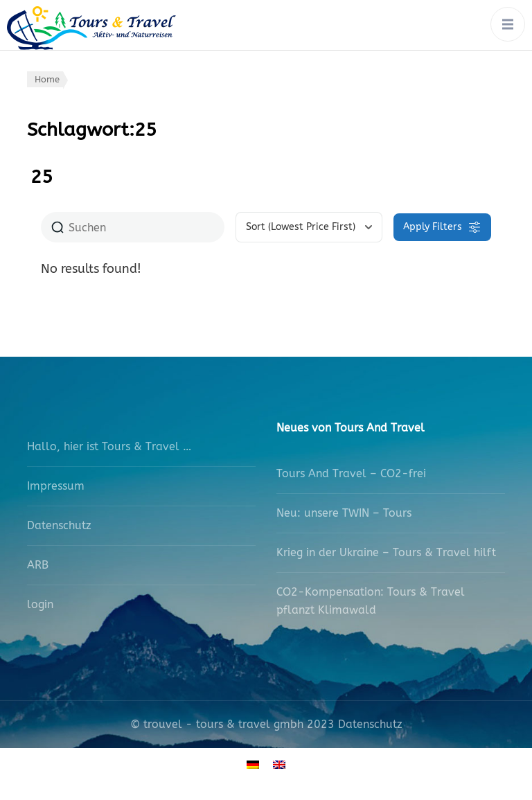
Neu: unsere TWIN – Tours (344, 513)
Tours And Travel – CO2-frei (351, 473)
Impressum (56, 486)
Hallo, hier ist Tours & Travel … (109, 446)
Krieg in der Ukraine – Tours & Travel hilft (386, 552)
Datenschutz (59, 525)
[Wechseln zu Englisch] (279, 764)
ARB (38, 565)
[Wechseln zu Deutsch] (253, 764)
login (40, 604)
